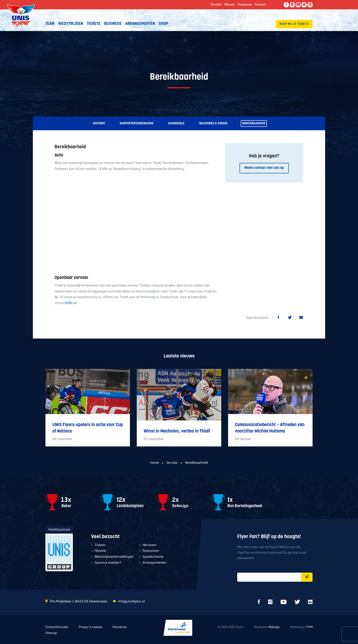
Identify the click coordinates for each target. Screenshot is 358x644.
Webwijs (274, 627)
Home (154, 463)
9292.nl (70, 303)
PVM (310, 627)
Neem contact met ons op (264, 168)
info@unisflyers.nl (131, 602)
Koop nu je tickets (294, 24)
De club (172, 463)
